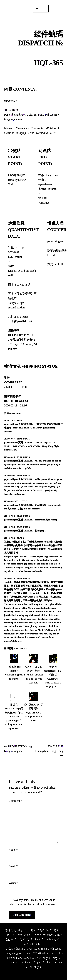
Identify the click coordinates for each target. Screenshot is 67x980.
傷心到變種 (31, 115)
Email (13, 866)
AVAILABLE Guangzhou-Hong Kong (49, 748)
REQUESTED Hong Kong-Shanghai (18, 748)
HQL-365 (49, 63)
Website (13, 883)
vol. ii (11, 101)
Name (13, 850)
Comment (15, 801)
